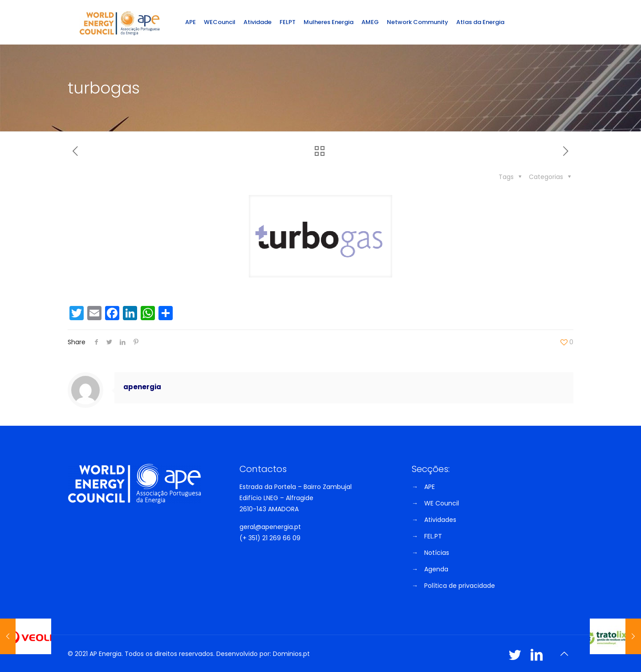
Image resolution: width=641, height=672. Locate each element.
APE (430, 487)
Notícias (437, 553)
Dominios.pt (291, 654)
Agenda (436, 569)
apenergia (142, 387)
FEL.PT (433, 536)
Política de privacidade (460, 586)
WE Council (442, 503)
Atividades (440, 520)
